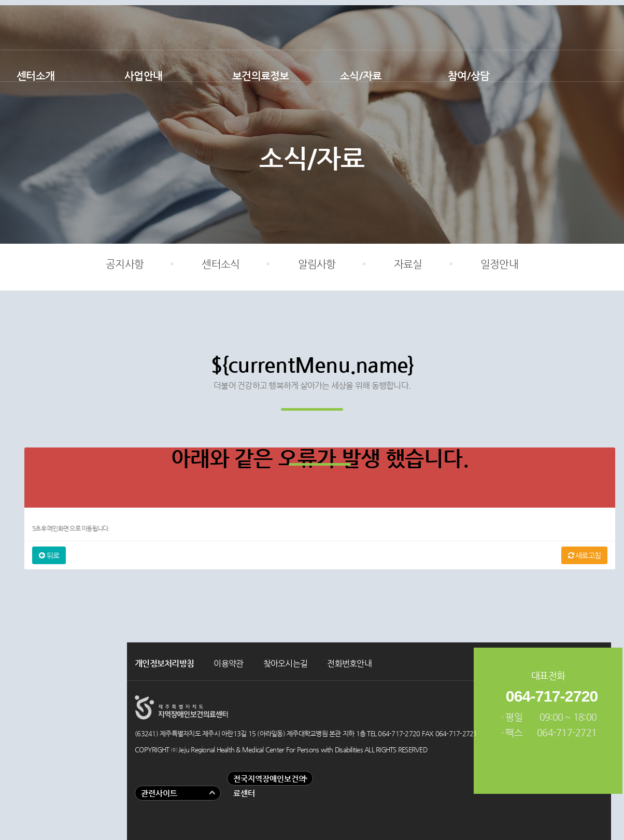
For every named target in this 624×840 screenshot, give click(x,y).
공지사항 (125, 264)
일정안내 (499, 264)
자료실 (408, 264)
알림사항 (317, 264)
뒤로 (49, 555)
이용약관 (228, 663)
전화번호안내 (349, 663)
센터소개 (36, 76)
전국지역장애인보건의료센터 (270, 786)
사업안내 (143, 76)
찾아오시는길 (286, 663)
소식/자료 (361, 76)
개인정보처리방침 (164, 663)
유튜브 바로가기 (577, 26)
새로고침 (585, 555)
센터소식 (221, 264)
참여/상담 (469, 76)
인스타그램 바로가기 (606, 26)
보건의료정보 (261, 76)
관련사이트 (159, 793)
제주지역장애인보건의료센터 (312, 25)
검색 (598, 66)
